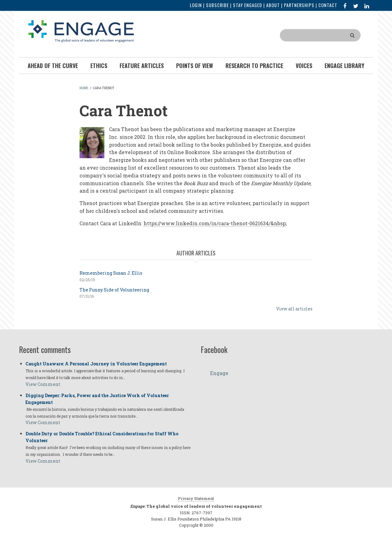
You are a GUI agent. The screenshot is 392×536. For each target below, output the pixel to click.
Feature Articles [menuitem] (142, 66)
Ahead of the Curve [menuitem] (53, 66)
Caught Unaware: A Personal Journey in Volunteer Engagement (96, 364)
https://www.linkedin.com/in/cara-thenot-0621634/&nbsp (215, 223)
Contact (328, 5)
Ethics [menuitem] (99, 66)
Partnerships (299, 5)
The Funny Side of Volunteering (114, 290)
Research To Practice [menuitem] (254, 66)
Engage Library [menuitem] (344, 66)
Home (84, 88)
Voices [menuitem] (304, 66)
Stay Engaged (248, 5)
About (273, 5)
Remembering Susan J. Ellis (111, 273)
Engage (219, 373)
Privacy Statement (196, 498)
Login (196, 5)
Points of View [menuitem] (195, 66)
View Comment (43, 384)
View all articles (294, 309)
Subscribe (217, 5)
